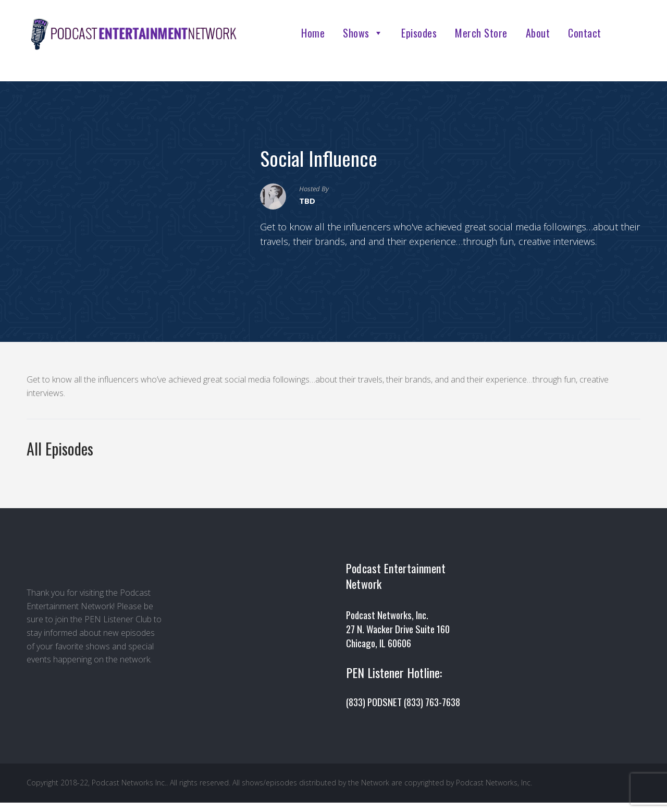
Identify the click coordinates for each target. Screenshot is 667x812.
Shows (363, 33)
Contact (585, 33)
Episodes (419, 33)
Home (313, 33)
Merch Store (481, 33)
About (538, 33)
